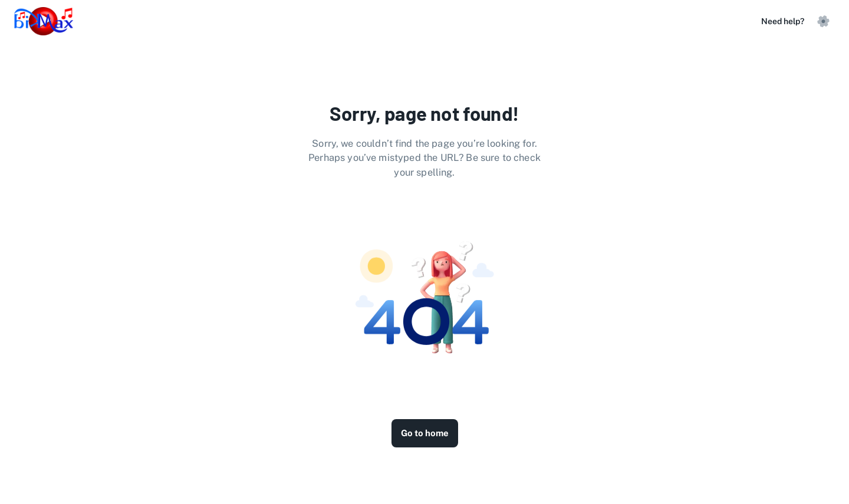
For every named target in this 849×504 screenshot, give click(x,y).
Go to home (425, 433)
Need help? (783, 21)
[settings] (823, 21)
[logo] (44, 21)
